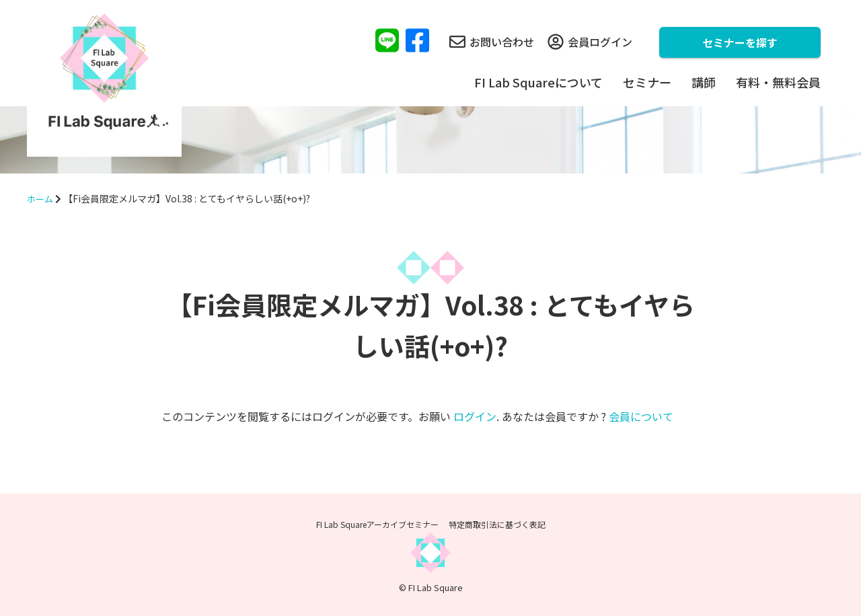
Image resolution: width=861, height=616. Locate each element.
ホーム (41, 198)
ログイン (475, 416)
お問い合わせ (492, 42)
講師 (704, 82)
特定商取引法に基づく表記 (497, 524)
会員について (641, 416)
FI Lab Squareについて (538, 82)
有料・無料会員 (778, 82)
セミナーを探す (740, 42)
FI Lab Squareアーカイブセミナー (377, 524)
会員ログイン (590, 42)
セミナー (647, 82)
